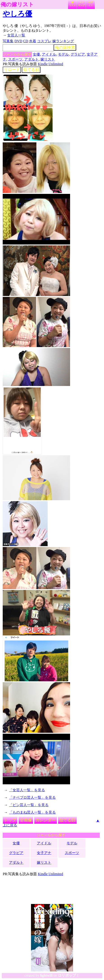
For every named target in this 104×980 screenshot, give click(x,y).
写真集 (8, 41)
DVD (18, 41)
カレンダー (46, 820)
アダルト (31, 59)
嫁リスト (73, 4)
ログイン (91, 4)
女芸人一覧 (16, 35)
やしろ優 (17, 14)
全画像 (26, 820)
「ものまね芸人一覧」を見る (32, 812)
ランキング (82, 4)
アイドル (49, 54)
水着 (33, 41)
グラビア (78, 54)
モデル (63, 54)
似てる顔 (31, 70)
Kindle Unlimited (50, 64)
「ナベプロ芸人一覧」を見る (32, 797)
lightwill (46, 975)
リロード (12, 70)
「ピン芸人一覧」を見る (29, 805)
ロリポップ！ (69, 975)
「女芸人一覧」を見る (27, 790)
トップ (10, 820)
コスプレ (44, 41)
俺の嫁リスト (17, 4)
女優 (36, 54)
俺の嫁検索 (65, 47)
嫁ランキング (63, 41)
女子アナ (44, 853)
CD (26, 41)
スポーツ (15, 59)
